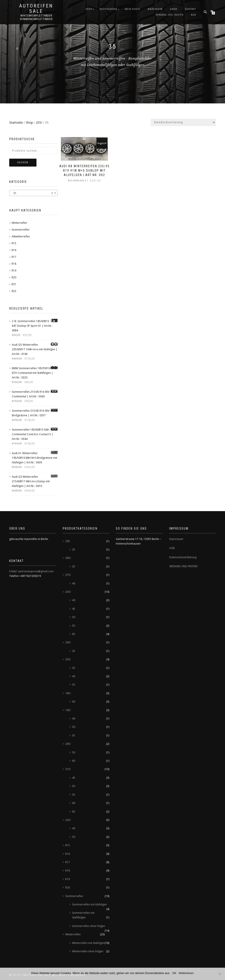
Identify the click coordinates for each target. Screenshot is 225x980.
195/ (68, 710)
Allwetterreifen (21, 236)
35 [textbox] (32, 193)
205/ (68, 744)
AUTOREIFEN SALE (36, 9)
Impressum (176, 539)
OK (175, 973)
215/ (68, 769)
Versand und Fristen (170, 15)
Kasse (174, 9)
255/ (39, 122)
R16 (14, 250)
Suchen (23, 162)
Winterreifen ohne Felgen (88, 951)
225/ (68, 820)
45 (74, 609)
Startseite (16, 122)
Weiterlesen (186, 973)
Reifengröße (108, 9)
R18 (14, 264)
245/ (68, 642)
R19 (14, 271)
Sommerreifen (21, 230)
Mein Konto (132, 9)
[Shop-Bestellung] (183, 122)
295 (68, 541)
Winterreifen (19, 223)
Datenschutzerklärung (183, 557)
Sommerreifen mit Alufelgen (89, 904)
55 (74, 626)
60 (74, 702)
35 (74, 550)
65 (74, 634)
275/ (68, 575)
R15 (14, 243)
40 (74, 583)
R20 (14, 277)
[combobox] (33, 193)
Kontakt (191, 9)
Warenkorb (155, 9)
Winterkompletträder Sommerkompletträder (36, 17)
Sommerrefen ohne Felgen (89, 926)
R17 (14, 257)
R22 (14, 291)
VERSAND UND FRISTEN (183, 566)
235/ (68, 592)
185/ (68, 693)
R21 (14, 284)
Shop (89, 9)
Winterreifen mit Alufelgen (88, 943)
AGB (193, 15)
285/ (68, 558)
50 (74, 617)
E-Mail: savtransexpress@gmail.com (31, 571)
